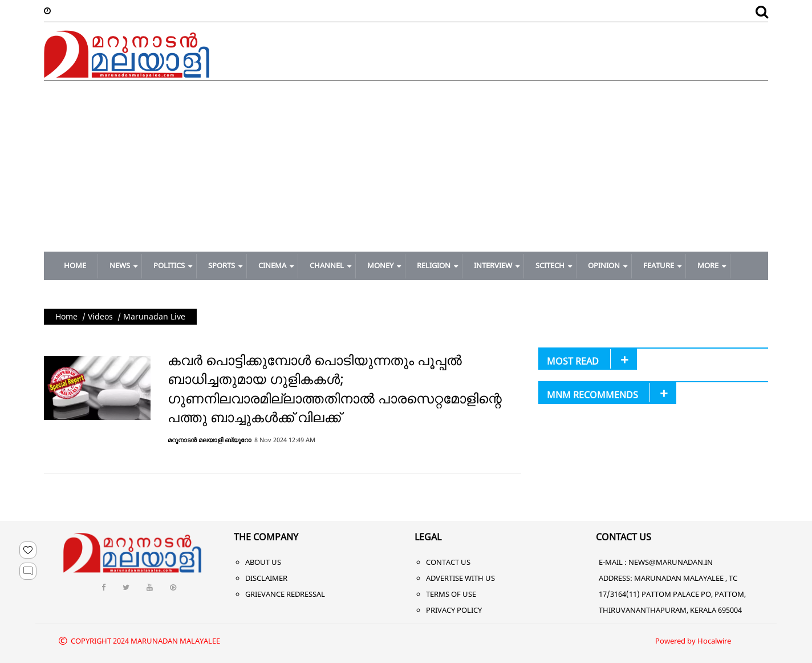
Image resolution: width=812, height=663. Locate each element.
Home (66, 316)
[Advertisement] (406, 166)
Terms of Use (451, 594)
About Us (263, 562)
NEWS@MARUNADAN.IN (671, 562)
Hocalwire (714, 641)
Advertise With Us (460, 578)
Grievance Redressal (285, 594)
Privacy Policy (454, 610)
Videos (100, 316)
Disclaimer (266, 578)
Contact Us (448, 562)
